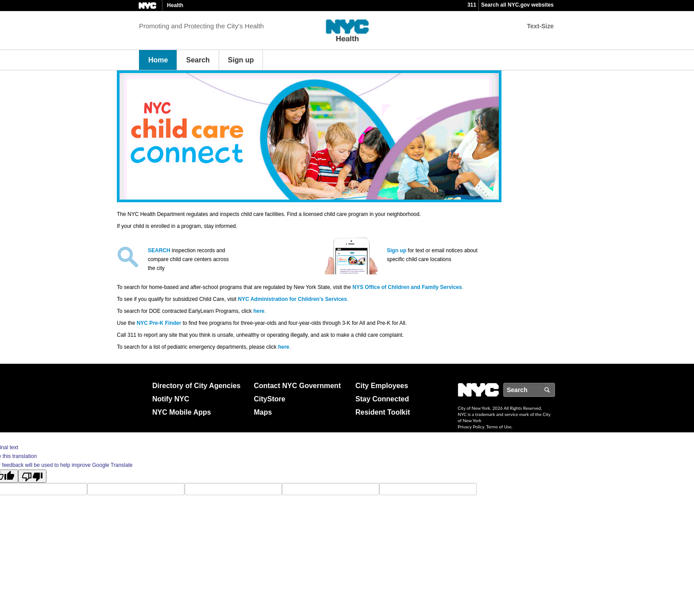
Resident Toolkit (383, 412)
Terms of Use (499, 427)
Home (158, 60)
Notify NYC (171, 399)
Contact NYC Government (297, 386)
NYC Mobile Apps (182, 412)
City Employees (382, 386)
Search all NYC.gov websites (517, 5)
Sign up (241, 60)
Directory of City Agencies (196, 386)
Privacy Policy (471, 427)
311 (472, 5)
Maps (263, 412)
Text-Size (540, 26)
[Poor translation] (32, 476)
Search (198, 60)
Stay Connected (382, 399)
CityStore (270, 399)
